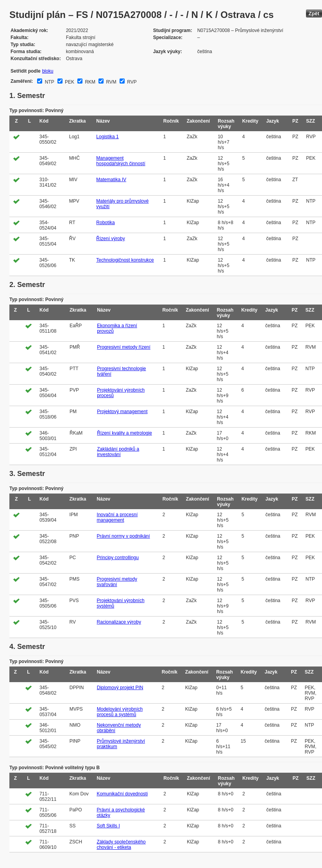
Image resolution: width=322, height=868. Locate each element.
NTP (49, 82)
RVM (111, 82)
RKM (89, 82)
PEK (69, 82)
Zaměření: (22, 81)
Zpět (314, 13)
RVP (131, 82)
